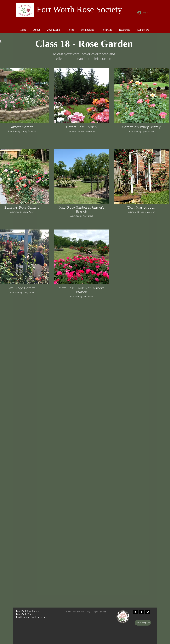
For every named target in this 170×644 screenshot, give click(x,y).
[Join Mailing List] (143, 623)
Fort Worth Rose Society (79, 9)
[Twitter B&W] (148, 612)
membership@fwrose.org (35, 617)
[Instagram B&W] (136, 612)
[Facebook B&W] (142, 612)
